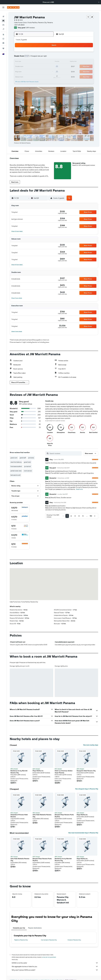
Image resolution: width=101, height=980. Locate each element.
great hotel (27, 462)
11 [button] (24, 62)
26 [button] (28, 71)
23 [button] (47, 67)
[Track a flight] (3, 36)
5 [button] (28, 57)
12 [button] (28, 62)
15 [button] (43, 62)
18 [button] (24, 67)
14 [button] (38, 62)
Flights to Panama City (21, 940)
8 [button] (43, 57)
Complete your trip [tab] (19, 928)
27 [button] (33, 71)
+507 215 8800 (19, 25)
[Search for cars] (3, 22)
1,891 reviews (30, 28)
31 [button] (19, 76)
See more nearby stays (91, 745)
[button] (99, 2)
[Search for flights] (3, 13)
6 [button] (33, 57)
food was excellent (16, 466)
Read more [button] (79, 489)
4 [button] (24, 57)
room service (28, 471)
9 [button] (47, 57)
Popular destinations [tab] (35, 928)
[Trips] (3, 45)
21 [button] (38, 67)
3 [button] (19, 57)
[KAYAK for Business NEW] (3, 40)
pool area (31, 458)
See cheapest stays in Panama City (87, 789)
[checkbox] (20, 509)
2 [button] (47, 52)
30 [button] (47, 71)
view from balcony (16, 462)
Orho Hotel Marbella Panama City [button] (42, 816)
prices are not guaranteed (49, 957)
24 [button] (19, 71)
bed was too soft (16, 475)
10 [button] (19, 62)
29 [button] (43, 71)
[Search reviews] (65, 453)
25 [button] (24, 71)
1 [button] (43, 52)
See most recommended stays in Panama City (83, 833)
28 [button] (38, 71)
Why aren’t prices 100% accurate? (55, 970)
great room (14, 458)
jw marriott (28, 466)
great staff (23, 458)
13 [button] (33, 62)
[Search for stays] (3, 18)
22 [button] (43, 67)
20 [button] (33, 67)
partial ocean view (16, 471)
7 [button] (38, 57)
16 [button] (47, 62)
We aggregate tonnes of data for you (55, 966)
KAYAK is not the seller (55, 963)
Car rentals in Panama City (49, 940)
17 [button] (19, 67)
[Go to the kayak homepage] (13, 7)
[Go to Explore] (3, 31)
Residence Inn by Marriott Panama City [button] (19, 772)
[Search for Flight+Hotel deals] (3, 26)
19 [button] (28, 67)
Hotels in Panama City (74, 940)
